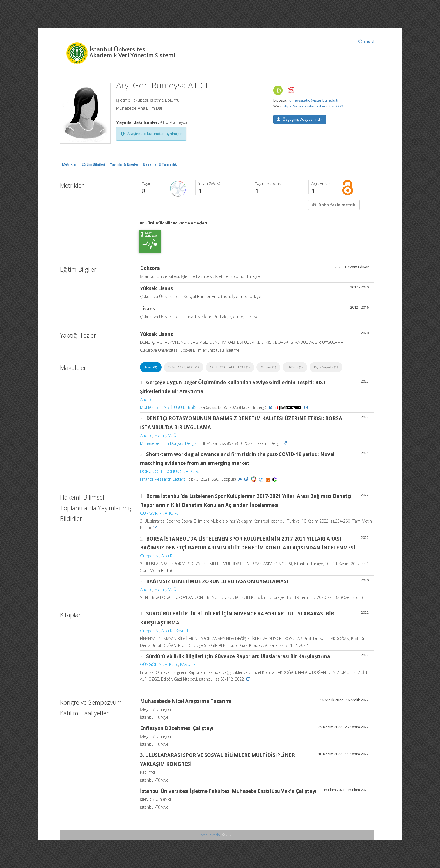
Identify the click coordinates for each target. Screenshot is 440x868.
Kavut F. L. (185, 631)
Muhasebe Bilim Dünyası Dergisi (169, 443)
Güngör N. (150, 556)
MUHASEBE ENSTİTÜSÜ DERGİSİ (169, 407)
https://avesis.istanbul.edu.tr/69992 (313, 106)
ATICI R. (192, 471)
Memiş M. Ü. (166, 435)
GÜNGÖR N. (151, 513)
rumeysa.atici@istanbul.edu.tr (313, 100)
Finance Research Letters (163, 479)
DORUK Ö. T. (152, 471)
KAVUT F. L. (190, 664)
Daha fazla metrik (333, 205)
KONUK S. (175, 471)
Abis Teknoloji (211, 835)
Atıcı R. (146, 399)
